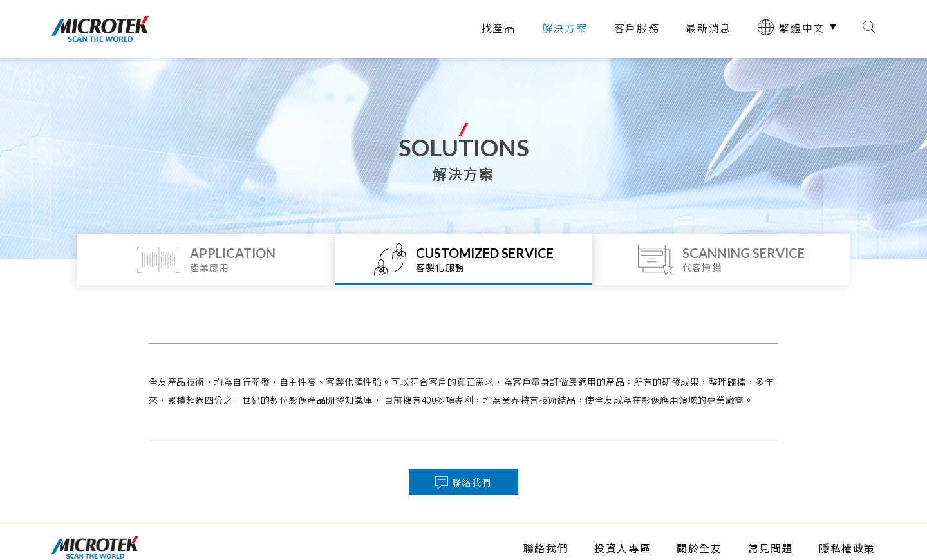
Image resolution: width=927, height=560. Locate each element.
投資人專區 (623, 548)
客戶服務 (637, 28)
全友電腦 (100, 29)
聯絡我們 (546, 548)
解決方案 (565, 28)
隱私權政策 (847, 548)
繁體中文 (791, 27)
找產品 (499, 28)
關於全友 (699, 548)
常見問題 (771, 548)
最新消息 (708, 28)
